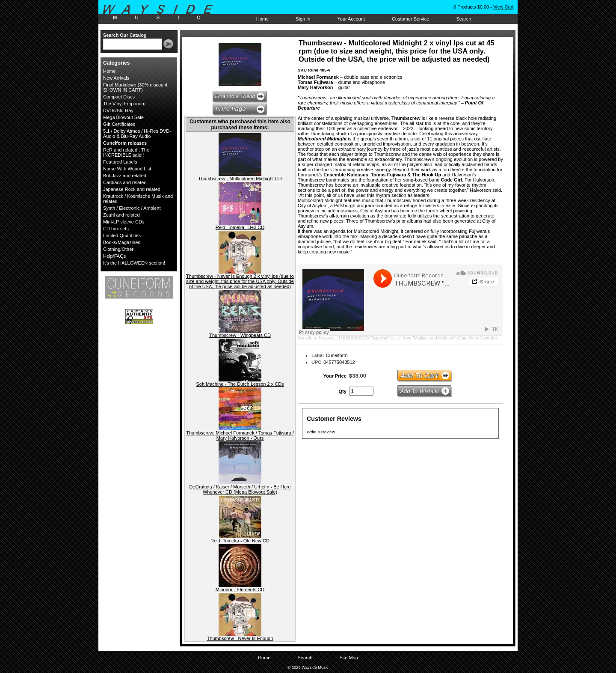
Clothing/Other (118, 249)
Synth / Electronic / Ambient (132, 208)
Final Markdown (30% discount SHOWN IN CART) (135, 87)
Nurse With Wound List (127, 169)
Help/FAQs (114, 256)
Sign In (303, 19)
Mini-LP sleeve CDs (124, 222)
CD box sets (116, 229)
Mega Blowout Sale (123, 117)
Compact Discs (119, 97)
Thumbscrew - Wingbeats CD (240, 335)
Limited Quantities (122, 235)
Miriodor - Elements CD (240, 590)
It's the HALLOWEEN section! (134, 263)
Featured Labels (120, 162)
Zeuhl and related (121, 215)
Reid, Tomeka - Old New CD (240, 541)
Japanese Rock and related (132, 189)
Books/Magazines (122, 242)
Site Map (348, 658)
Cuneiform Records (316, 338)
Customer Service (410, 19)
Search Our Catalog (125, 35)
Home (262, 19)
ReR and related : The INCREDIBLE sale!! (126, 152)
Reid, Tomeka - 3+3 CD (240, 227)
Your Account (351, 19)
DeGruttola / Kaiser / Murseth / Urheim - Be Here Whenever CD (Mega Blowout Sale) (240, 489)
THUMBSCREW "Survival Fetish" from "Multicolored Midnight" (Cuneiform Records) (417, 338)
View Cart (503, 7)
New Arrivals (116, 78)
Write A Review (321, 432)
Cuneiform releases (125, 143)
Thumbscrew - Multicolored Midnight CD (240, 179)
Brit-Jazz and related (125, 176)
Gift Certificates (119, 124)
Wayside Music (162, 12)
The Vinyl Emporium (124, 104)
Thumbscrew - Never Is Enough (240, 638)
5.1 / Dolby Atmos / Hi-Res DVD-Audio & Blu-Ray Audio (137, 134)
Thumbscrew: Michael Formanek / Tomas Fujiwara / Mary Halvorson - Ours (240, 435)
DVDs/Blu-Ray (118, 110)
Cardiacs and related (125, 182)
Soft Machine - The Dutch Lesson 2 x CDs (240, 384)
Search (463, 19)
